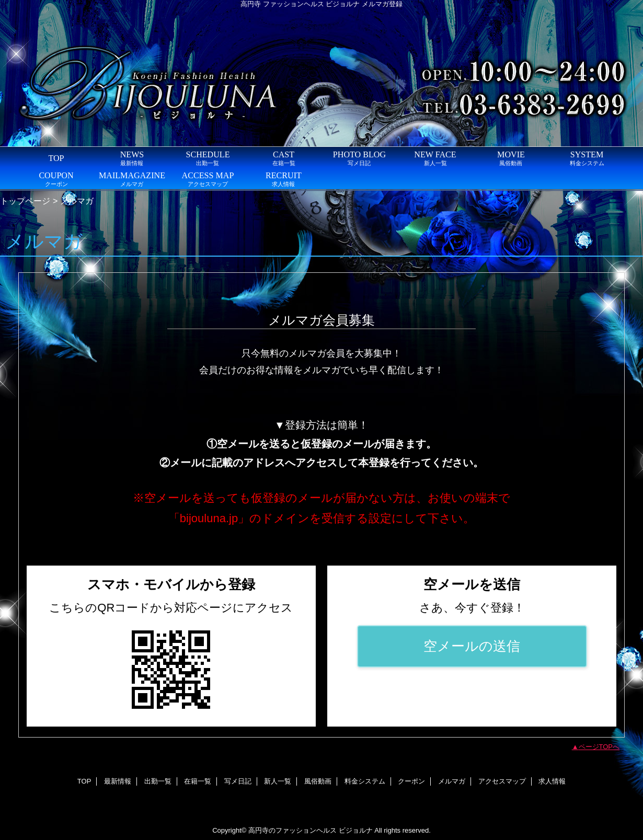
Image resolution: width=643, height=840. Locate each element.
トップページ (25, 201)
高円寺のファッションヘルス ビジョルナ (311, 830)
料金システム (365, 781)
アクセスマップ (502, 781)
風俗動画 (318, 781)
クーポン (411, 781)
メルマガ (452, 781)
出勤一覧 (158, 781)
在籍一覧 (198, 781)
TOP (56, 158)
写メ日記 (238, 781)
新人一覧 (278, 781)
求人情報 (552, 781)
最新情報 (118, 781)
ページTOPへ (599, 747)
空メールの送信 (472, 646)
